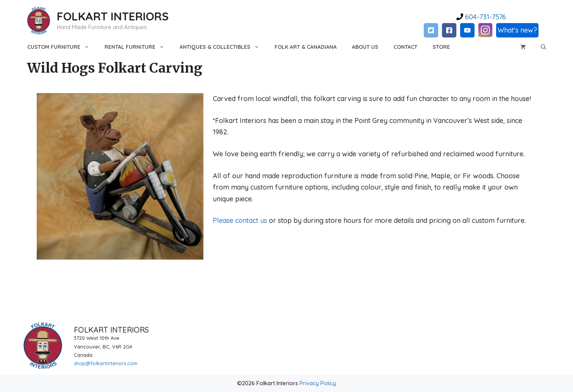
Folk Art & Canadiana (306, 47)
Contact (405, 47)
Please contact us (240, 220)
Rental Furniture (138, 47)
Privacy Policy (318, 383)
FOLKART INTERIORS (113, 16)
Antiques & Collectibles (223, 47)
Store (441, 47)
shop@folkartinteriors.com (106, 363)
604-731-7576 (485, 17)
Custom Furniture (62, 47)
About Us (365, 47)
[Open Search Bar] (543, 47)
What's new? (517, 30)
